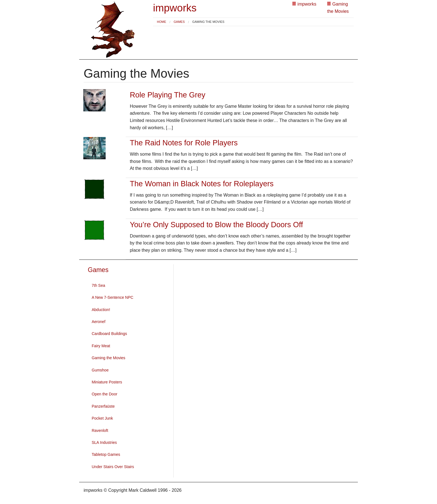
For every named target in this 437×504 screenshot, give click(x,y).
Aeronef (99, 322)
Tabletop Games (106, 454)
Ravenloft (100, 430)
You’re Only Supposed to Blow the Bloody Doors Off (216, 225)
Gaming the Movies (109, 358)
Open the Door (105, 394)
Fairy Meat (101, 346)
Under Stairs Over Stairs (113, 467)
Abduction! (101, 310)
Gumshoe (100, 370)
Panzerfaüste (103, 406)
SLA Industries (104, 442)
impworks (175, 8)
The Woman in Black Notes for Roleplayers (202, 184)
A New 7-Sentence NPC (112, 297)
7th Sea (98, 285)
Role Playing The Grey (168, 95)
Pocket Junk (102, 418)
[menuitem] (162, 22)
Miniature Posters (107, 382)
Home (162, 22)
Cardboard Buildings (109, 334)
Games (179, 22)
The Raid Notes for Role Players (184, 143)
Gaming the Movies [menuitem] (208, 22)
